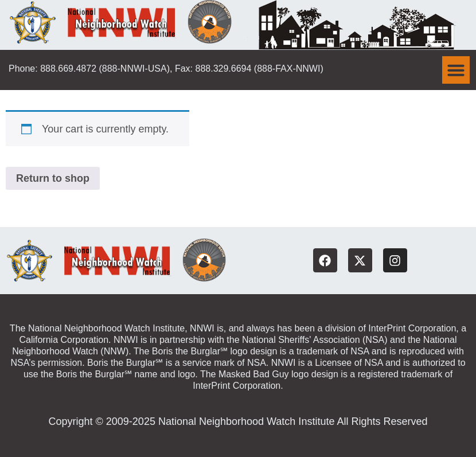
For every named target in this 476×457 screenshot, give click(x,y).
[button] (456, 70)
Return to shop (53, 178)
